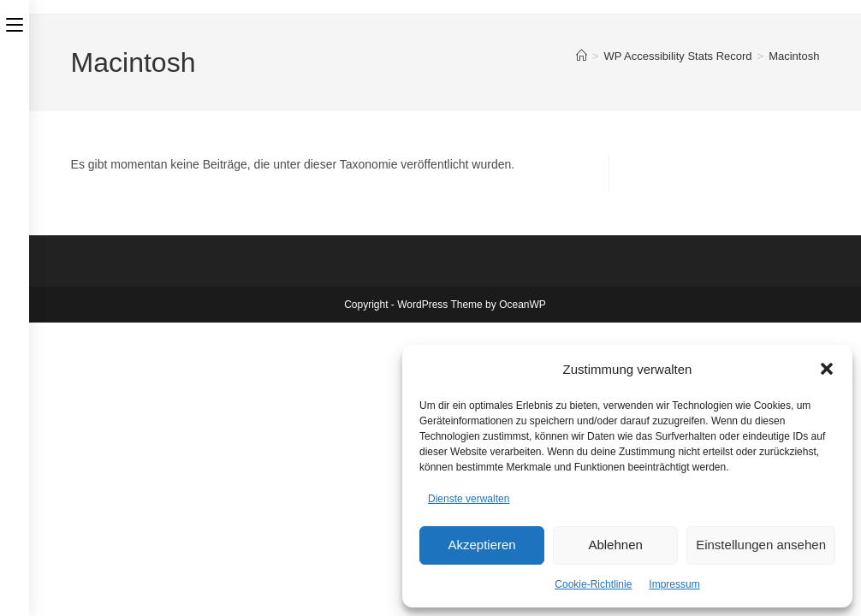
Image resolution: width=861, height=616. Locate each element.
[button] (827, 369)
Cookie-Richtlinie (593, 584)
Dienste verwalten (469, 499)
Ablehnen (615, 545)
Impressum (674, 584)
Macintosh (794, 56)
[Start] (582, 56)
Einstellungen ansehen (761, 545)
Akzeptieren (481, 545)
